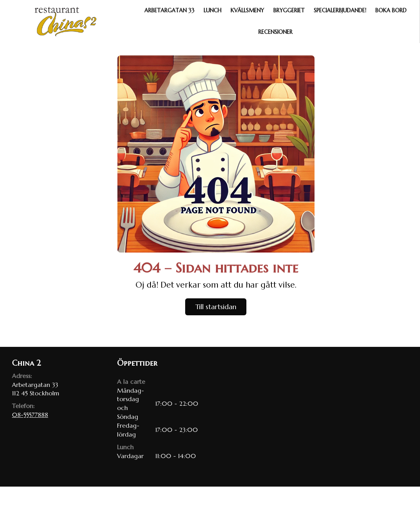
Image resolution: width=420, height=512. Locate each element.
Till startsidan (216, 307)
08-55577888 (30, 415)
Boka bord (391, 10)
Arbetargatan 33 (169, 10)
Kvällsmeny (247, 10)
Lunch (213, 10)
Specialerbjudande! (340, 10)
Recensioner (275, 32)
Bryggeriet (289, 10)
